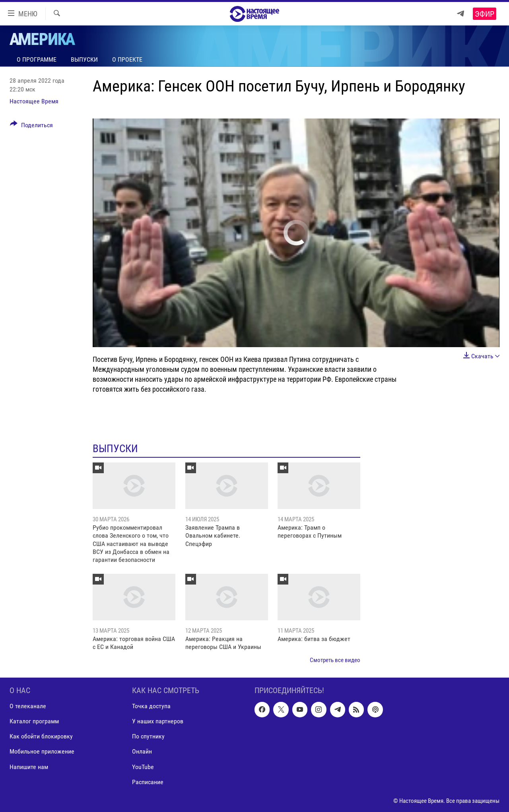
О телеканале (28, 706)
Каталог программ (34, 722)
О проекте (127, 59)
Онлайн (142, 752)
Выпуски (84, 59)
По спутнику (148, 737)
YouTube (143, 767)
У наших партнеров (158, 722)
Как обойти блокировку (41, 737)
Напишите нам (29, 767)
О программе (37, 59)
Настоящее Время (34, 101)
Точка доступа (151, 706)
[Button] (31, 126)
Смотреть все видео (335, 660)
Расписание (148, 782)
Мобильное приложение (42, 752)
